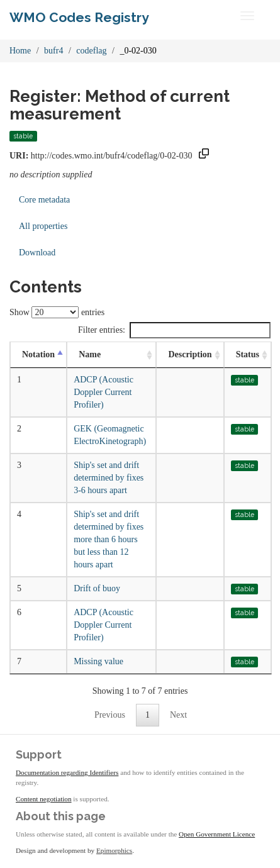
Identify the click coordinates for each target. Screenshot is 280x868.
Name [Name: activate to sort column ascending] (90, 354)
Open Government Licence (217, 834)
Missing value (98, 661)
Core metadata (44, 200)
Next (178, 715)
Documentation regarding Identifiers (67, 772)
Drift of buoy (97, 588)
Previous (110, 715)
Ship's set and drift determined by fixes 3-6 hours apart (109, 478)
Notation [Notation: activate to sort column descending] (38, 354)
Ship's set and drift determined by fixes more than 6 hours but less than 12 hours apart (109, 539)
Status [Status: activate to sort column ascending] (248, 354)
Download (37, 253)
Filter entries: (174, 330)
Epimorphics (114, 850)
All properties (43, 226)
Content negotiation (44, 799)
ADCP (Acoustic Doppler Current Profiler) (104, 392)
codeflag (91, 51)
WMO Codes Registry (79, 17)
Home (20, 51)
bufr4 (53, 51)
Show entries (57, 312)
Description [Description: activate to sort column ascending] (190, 354)
